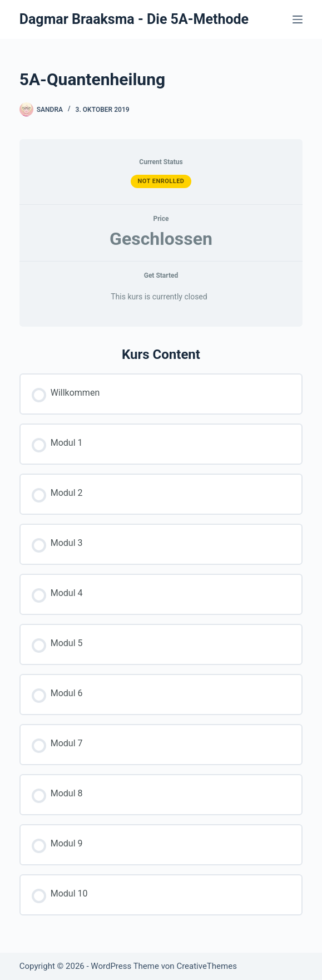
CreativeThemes (207, 966)
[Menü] (298, 19)
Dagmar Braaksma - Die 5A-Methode (134, 19)
